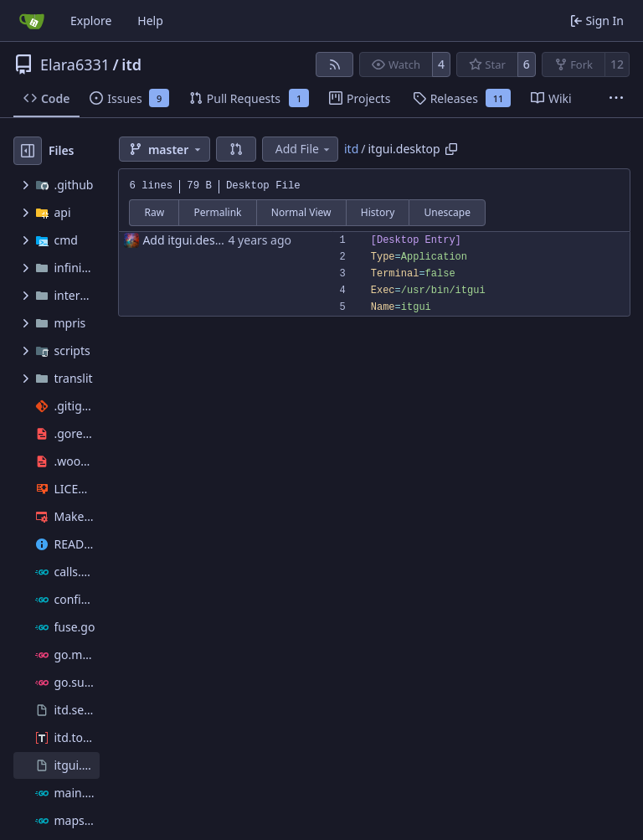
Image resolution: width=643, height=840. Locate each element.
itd (131, 64)
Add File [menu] (304, 149)
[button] (236, 149)
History (378, 212)
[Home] (32, 21)
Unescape (448, 212)
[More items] (616, 99)
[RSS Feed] (335, 64)
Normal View (301, 212)
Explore (91, 21)
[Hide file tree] (28, 151)
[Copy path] (451, 149)
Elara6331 (75, 64)
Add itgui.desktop (191, 240)
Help (150, 21)
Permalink (218, 212)
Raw (155, 212)
